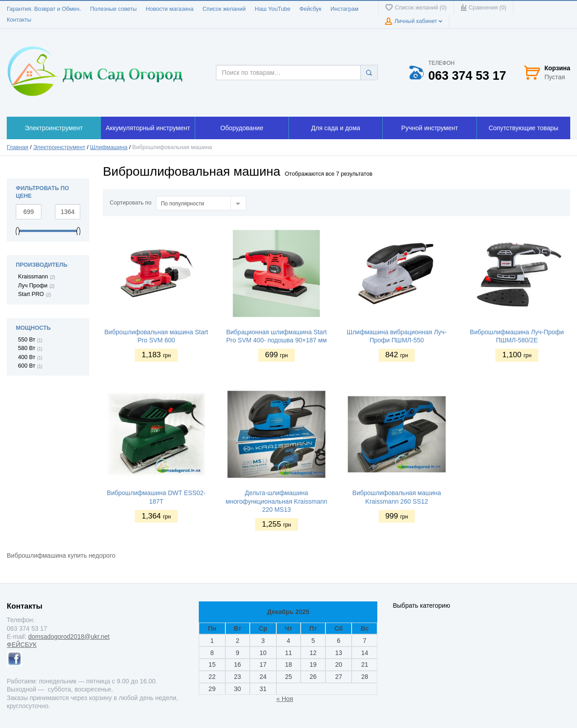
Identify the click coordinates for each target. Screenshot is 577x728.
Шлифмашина (109, 147)
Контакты (19, 20)
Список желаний (224, 9)
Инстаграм (344, 9)
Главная (18, 147)
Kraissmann (33, 277)
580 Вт (27, 348)
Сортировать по (131, 203)
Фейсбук (310, 9)
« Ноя (285, 699)
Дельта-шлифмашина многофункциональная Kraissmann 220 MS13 (277, 501)
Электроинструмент (59, 147)
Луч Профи (33, 286)
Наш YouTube (272, 9)
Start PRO (31, 294)
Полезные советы (114, 9)
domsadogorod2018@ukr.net (69, 637)
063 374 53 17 (467, 76)
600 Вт (27, 366)
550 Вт (27, 340)
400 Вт (27, 357)
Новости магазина (169, 9)
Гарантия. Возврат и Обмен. (44, 9)
